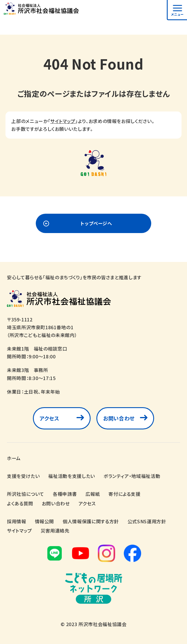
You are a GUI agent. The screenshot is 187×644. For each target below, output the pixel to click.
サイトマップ (63, 121)
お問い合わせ (119, 418)
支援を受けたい (23, 474)
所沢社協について (26, 492)
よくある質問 (20, 502)
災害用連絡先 (55, 529)
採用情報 (17, 520)
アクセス (49, 418)
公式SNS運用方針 (147, 520)
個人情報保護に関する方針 (91, 520)
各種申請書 (65, 492)
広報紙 (93, 492)
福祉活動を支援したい (71, 474)
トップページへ (96, 223)
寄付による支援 (124, 492)
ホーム (14, 457)
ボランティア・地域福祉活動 (132, 474)
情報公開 (45, 520)
